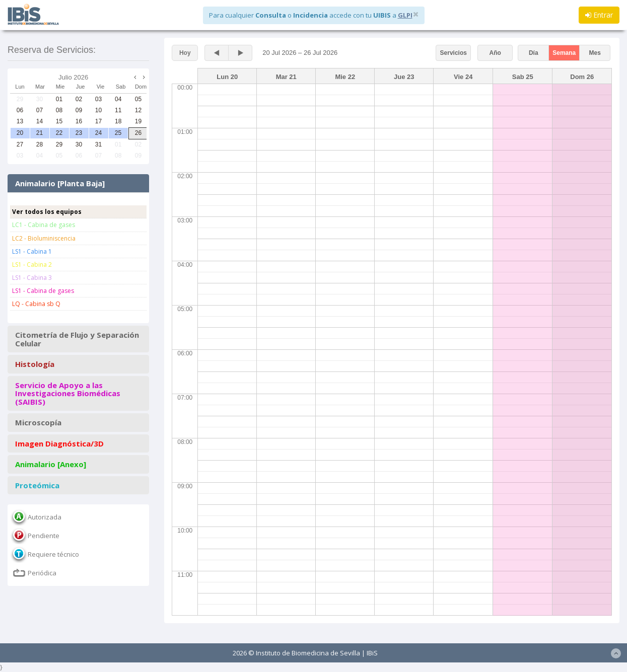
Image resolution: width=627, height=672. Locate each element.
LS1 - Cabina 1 (32, 251)
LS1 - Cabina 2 (32, 265)
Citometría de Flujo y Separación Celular (77, 339)
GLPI (405, 15)
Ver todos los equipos (47, 212)
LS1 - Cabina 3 (32, 278)
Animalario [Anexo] (51, 464)
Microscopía (38, 423)
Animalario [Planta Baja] (60, 183)
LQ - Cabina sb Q (36, 304)
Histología (35, 364)
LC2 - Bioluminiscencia (44, 238)
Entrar (599, 15)
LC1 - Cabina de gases (44, 225)
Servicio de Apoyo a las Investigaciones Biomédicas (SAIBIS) (68, 394)
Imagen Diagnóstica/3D (59, 444)
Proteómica (37, 486)
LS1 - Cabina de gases (43, 291)
